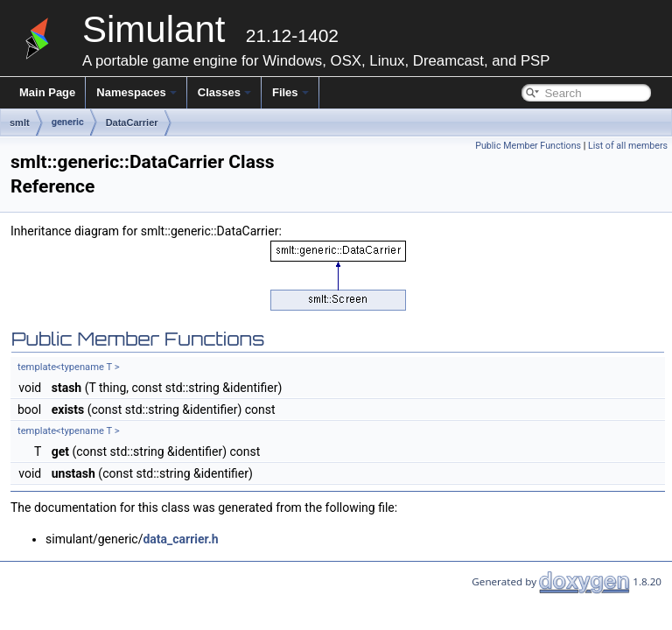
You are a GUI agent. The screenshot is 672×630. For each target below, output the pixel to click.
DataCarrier (132, 122)
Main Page (47, 92)
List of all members (628, 146)
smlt (20, 122)
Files (290, 92)
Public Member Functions (528, 146)
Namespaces (136, 92)
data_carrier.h (180, 539)
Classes (224, 92)
